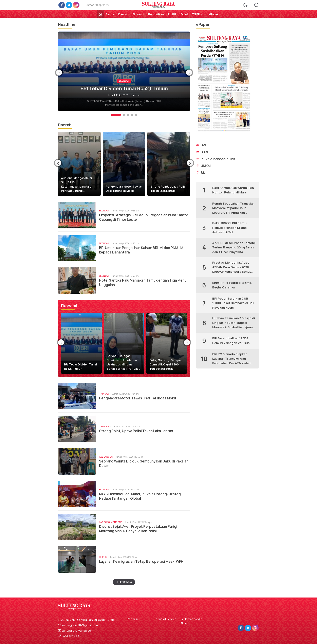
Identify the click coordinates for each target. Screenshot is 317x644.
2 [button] (124, 115)
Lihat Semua (124, 582)
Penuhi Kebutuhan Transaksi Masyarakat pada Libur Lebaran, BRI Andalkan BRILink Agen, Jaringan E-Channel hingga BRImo (233, 208)
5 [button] (136, 115)
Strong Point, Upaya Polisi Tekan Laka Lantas (168, 189)
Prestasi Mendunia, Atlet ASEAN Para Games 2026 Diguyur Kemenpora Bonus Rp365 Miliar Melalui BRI (232, 267)
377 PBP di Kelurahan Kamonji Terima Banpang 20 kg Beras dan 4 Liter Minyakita (234, 247)
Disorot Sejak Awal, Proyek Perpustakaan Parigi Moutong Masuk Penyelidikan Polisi (138, 529)
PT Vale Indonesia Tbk (218, 159)
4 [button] (132, 115)
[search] (257, 5)
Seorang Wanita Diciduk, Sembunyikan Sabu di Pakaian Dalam (144, 463)
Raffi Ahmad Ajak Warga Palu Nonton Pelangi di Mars (233, 190)
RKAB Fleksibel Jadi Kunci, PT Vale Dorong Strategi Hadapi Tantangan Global (140, 496)
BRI (203, 145)
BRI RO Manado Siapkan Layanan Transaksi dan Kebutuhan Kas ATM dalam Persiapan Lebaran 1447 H (232, 359)
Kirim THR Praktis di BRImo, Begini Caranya (232, 285)
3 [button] (128, 115)
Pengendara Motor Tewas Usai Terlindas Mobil (124, 189)
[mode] (245, 5)
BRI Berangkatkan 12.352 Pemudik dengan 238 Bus (231, 341)
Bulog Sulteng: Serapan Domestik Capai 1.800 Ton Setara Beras (166, 364)
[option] (124, 71)
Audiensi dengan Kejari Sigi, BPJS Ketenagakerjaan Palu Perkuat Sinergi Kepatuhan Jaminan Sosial (79, 184)
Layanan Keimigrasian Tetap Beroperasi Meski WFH (141, 562)
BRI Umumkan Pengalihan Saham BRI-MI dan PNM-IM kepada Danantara (141, 250)
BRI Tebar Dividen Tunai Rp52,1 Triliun (124, 88)
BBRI (204, 152)
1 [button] (116, 115)
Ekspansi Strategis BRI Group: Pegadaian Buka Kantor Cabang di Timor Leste (144, 217)
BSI (203, 173)
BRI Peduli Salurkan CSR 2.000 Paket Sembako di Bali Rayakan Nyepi (233, 303)
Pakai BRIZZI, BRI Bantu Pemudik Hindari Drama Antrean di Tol (229, 228)
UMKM (206, 166)
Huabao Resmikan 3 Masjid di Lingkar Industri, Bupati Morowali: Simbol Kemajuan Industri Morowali (234, 323)
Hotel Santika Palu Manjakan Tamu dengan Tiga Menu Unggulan (143, 283)
